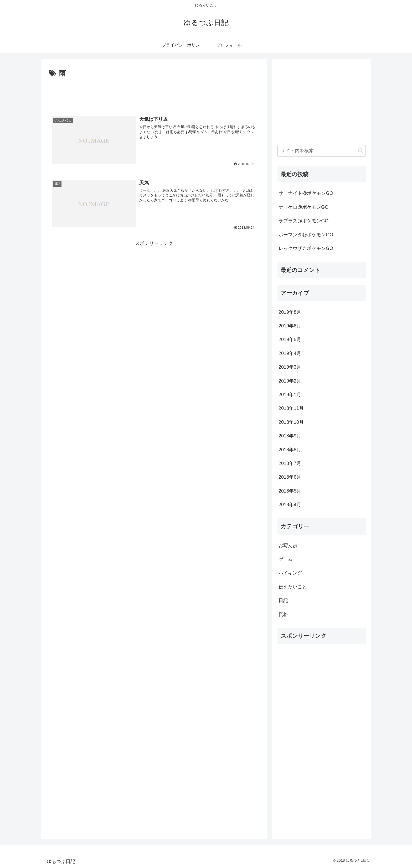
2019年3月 (290, 367)
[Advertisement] (154, 94)
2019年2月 (290, 381)
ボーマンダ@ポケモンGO (306, 235)
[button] (360, 151)
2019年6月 (290, 326)
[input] (322, 151)
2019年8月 (290, 312)
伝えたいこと (293, 587)
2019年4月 (290, 353)
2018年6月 (290, 477)
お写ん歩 (288, 546)
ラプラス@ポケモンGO (303, 221)
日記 (283, 600)
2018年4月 (290, 505)
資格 (283, 614)
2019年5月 (290, 339)
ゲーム (286, 559)
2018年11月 (291, 408)
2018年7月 (290, 463)
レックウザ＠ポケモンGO (306, 248)
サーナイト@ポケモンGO (306, 193)
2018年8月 (290, 450)
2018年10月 (291, 422)
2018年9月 (290, 436)
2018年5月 (290, 491)
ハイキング (290, 573)
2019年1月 (290, 395)
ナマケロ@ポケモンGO (303, 207)
